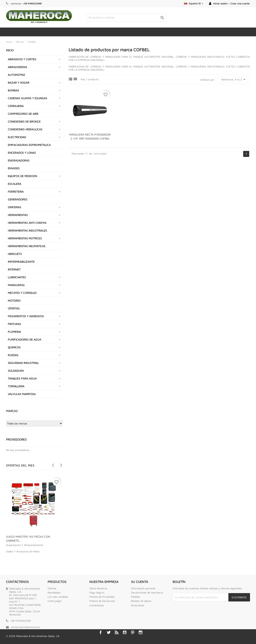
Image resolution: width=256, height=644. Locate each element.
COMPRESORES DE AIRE (23, 114)
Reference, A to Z (234, 79)
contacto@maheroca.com (25, 627)
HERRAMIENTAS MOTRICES (25, 238)
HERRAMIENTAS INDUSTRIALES (27, 230)
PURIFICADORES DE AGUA (24, 339)
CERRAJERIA (16, 106)
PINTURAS (14, 324)
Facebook (101, 632)
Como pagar (55, 601)
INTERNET (14, 269)
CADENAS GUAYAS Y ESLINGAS (27, 98)
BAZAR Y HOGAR (19, 83)
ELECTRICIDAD (17, 137)
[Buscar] (127, 17)
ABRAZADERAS (17, 67)
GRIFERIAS (14, 207)
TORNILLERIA (16, 386)
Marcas (12, 411)
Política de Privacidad (102, 597)
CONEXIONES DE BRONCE (24, 121)
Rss (117, 632)
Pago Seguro (97, 592)
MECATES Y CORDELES (22, 293)
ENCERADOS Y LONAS (22, 153)
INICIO (10, 50)
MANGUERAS (16, 285)
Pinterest (133, 632)
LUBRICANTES (17, 277)
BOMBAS (13, 90)
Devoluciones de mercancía (147, 592)
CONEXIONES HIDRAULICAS (25, 129)
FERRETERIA (16, 192)
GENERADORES (18, 199)
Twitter (109, 632)
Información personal (143, 588)
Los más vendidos (58, 597)
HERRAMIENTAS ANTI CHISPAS (27, 223)
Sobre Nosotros (98, 588)
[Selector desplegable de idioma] (194, 3)
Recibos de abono (141, 601)
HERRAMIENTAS (18, 215)
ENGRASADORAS (19, 160)
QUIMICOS (14, 347)
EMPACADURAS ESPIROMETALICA (29, 145)
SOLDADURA (16, 371)
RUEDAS (13, 355)
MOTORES (14, 301)
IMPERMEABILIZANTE (21, 262)
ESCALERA (14, 184)
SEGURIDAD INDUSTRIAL (23, 363)
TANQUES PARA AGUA (22, 378)
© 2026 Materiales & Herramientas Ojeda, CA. (33, 636)
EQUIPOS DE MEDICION (22, 176)
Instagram (141, 632)
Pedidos (135, 597)
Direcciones (138, 605)
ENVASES (14, 168)
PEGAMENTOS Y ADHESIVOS (26, 316)
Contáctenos (97, 605)
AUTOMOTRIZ (16, 75)
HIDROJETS (15, 254)
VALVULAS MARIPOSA (22, 394)
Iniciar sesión (220, 3)
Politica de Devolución (102, 601)
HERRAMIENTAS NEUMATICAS (27, 246)
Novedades (54, 592)
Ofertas (52, 588)
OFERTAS (14, 308)
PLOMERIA (14, 332)
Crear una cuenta (240, 3)
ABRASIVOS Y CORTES (22, 59)
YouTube (125, 632)
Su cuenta (139, 582)
